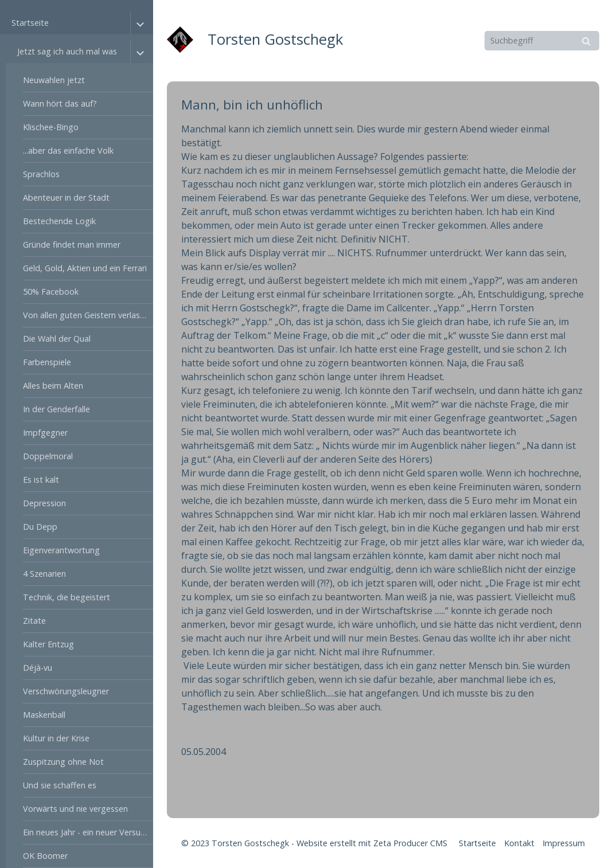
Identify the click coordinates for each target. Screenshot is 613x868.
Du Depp (40, 527)
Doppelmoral (48, 456)
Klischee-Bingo (51, 127)
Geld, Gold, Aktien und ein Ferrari (85, 268)
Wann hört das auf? (60, 103)
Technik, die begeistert (67, 597)
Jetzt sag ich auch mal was (67, 51)
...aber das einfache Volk (68, 150)
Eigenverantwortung (61, 550)
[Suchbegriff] (542, 41)
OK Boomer (45, 856)
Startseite (30, 23)
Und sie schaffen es (60, 785)
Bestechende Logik (59, 221)
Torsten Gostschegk (275, 39)
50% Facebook (51, 292)
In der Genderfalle (56, 409)
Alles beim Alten (53, 386)
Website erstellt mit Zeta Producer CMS (372, 843)
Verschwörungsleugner (66, 691)
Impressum (564, 843)
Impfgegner (45, 433)
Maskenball (44, 715)
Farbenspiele (47, 362)
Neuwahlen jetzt (54, 80)
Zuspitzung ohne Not (63, 762)
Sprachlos (41, 174)
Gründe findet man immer (72, 245)
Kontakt (519, 843)
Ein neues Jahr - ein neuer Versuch (86, 832)
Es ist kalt (41, 480)
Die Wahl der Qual (57, 339)
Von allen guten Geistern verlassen (88, 315)
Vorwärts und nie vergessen (75, 809)
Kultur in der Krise (56, 738)
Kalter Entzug (48, 644)
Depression (44, 503)
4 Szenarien (44, 574)
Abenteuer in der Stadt (66, 198)
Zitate (34, 621)
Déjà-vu (38, 668)
